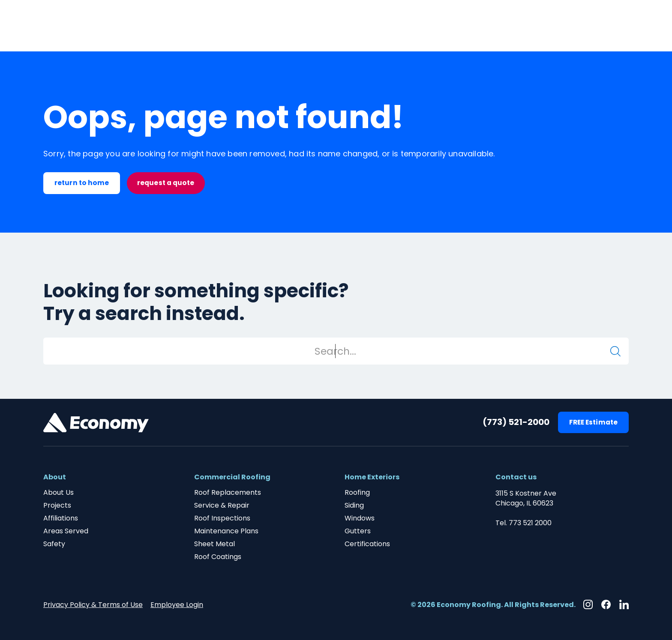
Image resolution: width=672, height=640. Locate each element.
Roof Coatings (218, 557)
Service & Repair (222, 505)
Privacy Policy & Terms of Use (93, 605)
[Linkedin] (624, 604)
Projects (57, 505)
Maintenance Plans (226, 531)
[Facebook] (606, 604)
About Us (58, 493)
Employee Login (177, 605)
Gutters (358, 531)
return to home (82, 183)
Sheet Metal (214, 544)
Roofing (357, 493)
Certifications (367, 544)
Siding (354, 505)
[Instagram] (588, 604)
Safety (54, 544)
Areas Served (66, 531)
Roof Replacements (228, 493)
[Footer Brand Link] (96, 423)
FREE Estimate (593, 422)
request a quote (166, 183)
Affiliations (61, 518)
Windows (360, 518)
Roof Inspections (222, 518)
